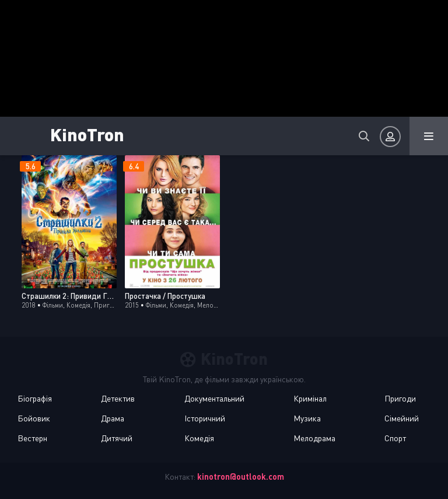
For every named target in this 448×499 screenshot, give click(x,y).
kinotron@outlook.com (241, 477)
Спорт (395, 438)
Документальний (214, 398)
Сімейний (402, 418)
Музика (307, 418)
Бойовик (34, 418)
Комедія (199, 438)
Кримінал (310, 398)
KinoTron (87, 134)
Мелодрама (314, 438)
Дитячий (117, 438)
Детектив (118, 398)
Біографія (35, 398)
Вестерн (32, 438)
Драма (113, 418)
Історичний (205, 418)
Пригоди (400, 398)
